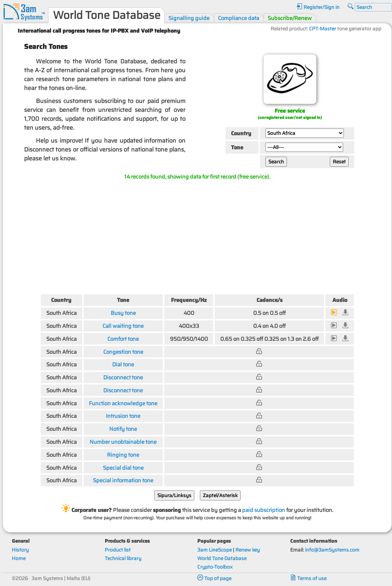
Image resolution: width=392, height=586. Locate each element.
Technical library (123, 558)
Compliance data (239, 18)
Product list (118, 550)
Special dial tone (123, 468)
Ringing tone (123, 455)
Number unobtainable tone (123, 442)
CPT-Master (323, 29)
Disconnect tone (123, 377)
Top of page (214, 578)
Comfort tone (123, 339)
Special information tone (123, 480)
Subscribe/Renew (290, 18)
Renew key (248, 550)
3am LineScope (215, 550)
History (20, 550)
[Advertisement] (197, 236)
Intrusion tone (123, 416)
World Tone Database (222, 558)
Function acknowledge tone (123, 403)
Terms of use (308, 578)
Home (19, 558)
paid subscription (264, 510)
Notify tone (123, 429)
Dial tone (123, 364)
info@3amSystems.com (332, 550)
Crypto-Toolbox (215, 567)
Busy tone (123, 313)
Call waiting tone (123, 326)
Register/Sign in (318, 7)
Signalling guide (189, 18)
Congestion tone (123, 352)
